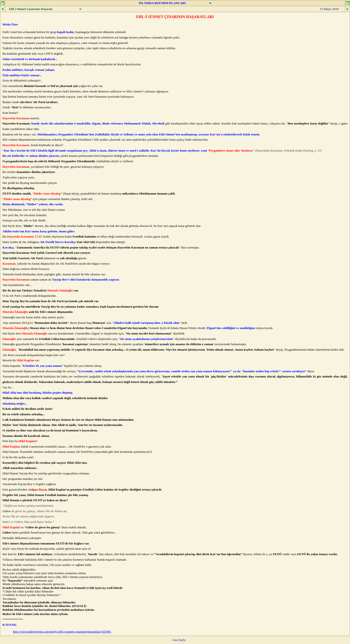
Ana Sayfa (179, 640)
